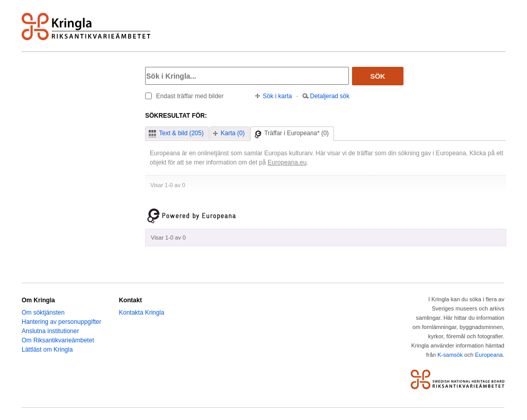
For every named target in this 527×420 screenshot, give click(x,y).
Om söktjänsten (43, 313)
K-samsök (450, 355)
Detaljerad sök (330, 96)
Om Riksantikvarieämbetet (58, 340)
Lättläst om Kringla (47, 350)
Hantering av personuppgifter (62, 322)
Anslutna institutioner (50, 331)
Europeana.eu (287, 162)
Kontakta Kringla (142, 313)
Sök (378, 76)
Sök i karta (278, 96)
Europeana (489, 355)
